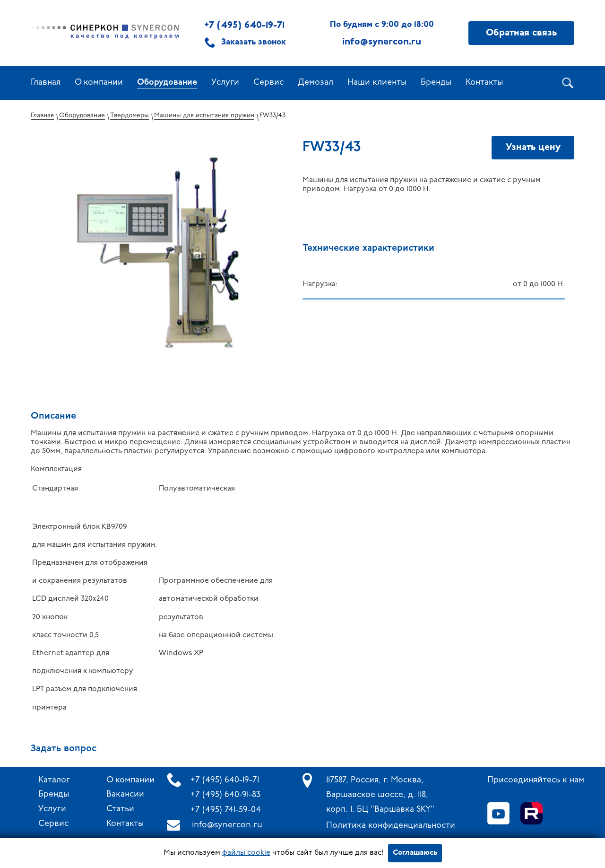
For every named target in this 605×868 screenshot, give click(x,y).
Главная (46, 83)
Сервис (268, 83)
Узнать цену (533, 148)
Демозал (315, 83)
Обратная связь (521, 33)
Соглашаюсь (415, 853)
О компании (99, 83)
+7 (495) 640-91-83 (225, 795)
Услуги (225, 83)
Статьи (120, 809)
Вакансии (125, 794)
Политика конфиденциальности (391, 826)
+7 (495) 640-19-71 (244, 26)
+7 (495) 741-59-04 (226, 810)
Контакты (484, 83)
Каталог (54, 780)
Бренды (436, 83)
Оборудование (167, 83)
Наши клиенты (377, 83)
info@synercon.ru (227, 825)
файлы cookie (246, 853)
